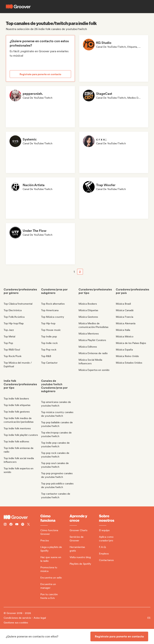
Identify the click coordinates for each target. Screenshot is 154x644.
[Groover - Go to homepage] (22, 517)
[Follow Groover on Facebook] (11, 525)
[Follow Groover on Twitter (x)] (28, 525)
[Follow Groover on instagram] (5, 525)
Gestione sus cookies (16, 623)
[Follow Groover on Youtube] (17, 525)
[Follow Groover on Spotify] (23, 525)
